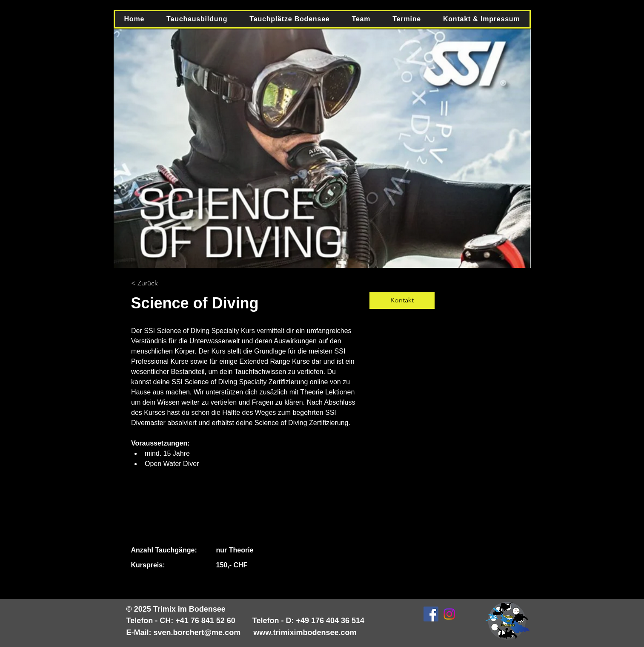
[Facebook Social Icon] (431, 614)
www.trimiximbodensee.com (305, 633)
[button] (197, 19)
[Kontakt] (402, 300)
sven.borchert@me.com (197, 633)
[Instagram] (449, 614)
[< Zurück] (155, 283)
